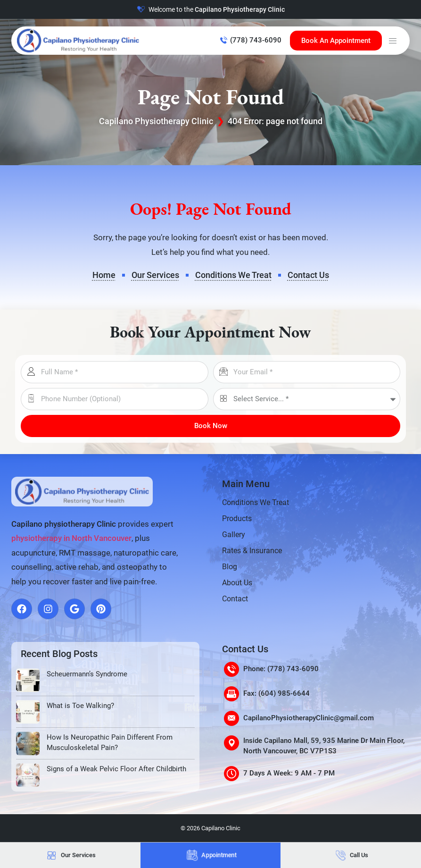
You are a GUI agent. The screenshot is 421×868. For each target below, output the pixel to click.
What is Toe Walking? (80, 706)
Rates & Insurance (252, 551)
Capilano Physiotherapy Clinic (156, 121)
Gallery (234, 535)
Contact (235, 599)
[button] (393, 41)
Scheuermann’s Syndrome (87, 674)
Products (237, 518)
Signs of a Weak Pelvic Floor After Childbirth (116, 769)
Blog (230, 567)
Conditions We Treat (256, 502)
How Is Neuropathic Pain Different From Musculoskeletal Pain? (110, 743)
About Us (237, 583)
